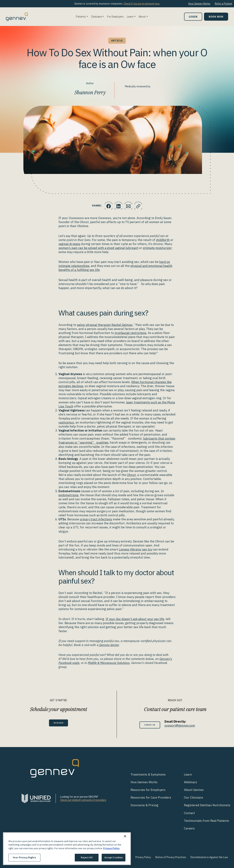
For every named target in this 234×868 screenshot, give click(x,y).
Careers (189, 828)
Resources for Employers (148, 790)
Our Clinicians (194, 797)
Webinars (190, 782)
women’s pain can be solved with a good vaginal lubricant (98, 248)
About (142, 17)
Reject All (87, 857)
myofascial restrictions (131, 333)
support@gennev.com (183, 725)
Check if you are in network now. (142, 4)
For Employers (115, 17)
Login (193, 17)
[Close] (125, 836)
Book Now (216, 17)
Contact (189, 813)
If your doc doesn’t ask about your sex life (135, 619)
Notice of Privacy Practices (171, 857)
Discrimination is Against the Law (209, 857)
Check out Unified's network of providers (83, 800)
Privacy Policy (143, 857)
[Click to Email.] (129, 206)
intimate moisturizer (157, 248)
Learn (130, 17)
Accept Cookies (114, 857)
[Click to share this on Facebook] (107, 206)
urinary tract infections (96, 519)
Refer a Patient (223, 4)
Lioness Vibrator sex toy (135, 549)
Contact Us (150, 725)
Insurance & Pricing (144, 805)
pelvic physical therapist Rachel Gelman (105, 325)
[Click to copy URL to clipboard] (140, 206)
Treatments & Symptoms (148, 774)
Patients (81, 17)
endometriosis (68, 495)
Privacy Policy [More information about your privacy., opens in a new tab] (111, 848)
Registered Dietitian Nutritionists (207, 805)
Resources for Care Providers (151, 797)
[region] (67, 849)
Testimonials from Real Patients (206, 821)
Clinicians (97, 17)
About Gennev (194, 790)
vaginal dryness (69, 244)
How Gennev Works (199, 4)
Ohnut (131, 475)
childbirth (163, 240)
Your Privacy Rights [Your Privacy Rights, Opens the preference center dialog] (24, 857)
